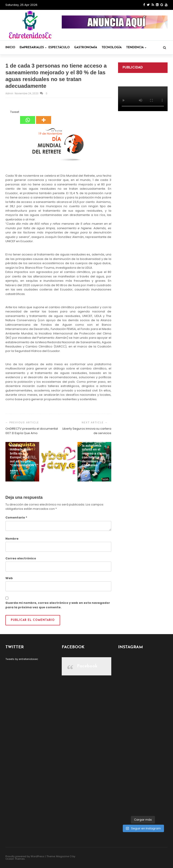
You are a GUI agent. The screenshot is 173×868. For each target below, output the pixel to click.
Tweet (15, 112)
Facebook (87, 666)
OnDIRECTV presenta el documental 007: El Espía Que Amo (32, 431)
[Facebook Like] (7, 113)
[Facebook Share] (6, 113)
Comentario (16, 518)
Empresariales (33, 47)
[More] (44, 117)
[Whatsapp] (28, 117)
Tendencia (136, 47)
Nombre (12, 539)
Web (9, 578)
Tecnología (112, 47)
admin (10, 93)
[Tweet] (9, 113)
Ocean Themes (15, 859)
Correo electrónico (21, 558)
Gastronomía (86, 47)
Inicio (10, 47)
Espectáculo (59, 47)
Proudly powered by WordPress (25, 856)
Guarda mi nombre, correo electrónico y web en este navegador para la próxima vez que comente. (58, 605)
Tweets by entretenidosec (22, 659)
